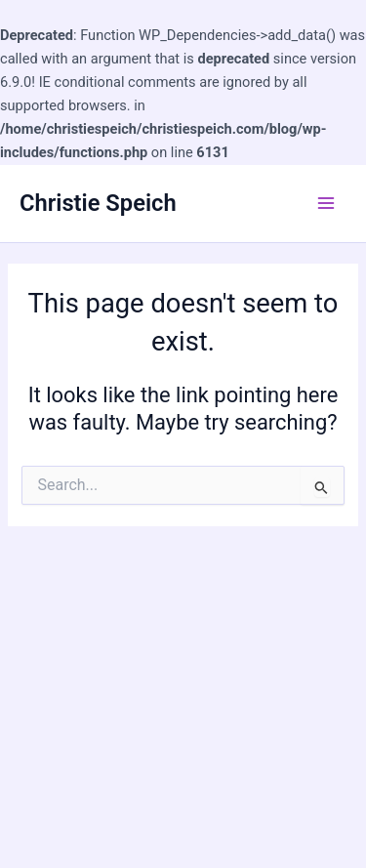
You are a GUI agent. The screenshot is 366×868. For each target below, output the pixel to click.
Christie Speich (98, 203)
